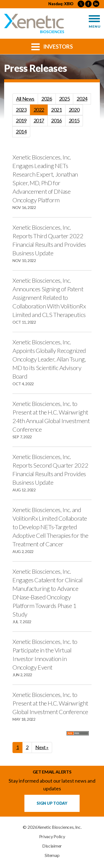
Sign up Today (52, 803)
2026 (47, 99)
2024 (82, 99)
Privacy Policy (52, 836)
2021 (56, 110)
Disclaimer (52, 846)
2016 (56, 120)
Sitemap (52, 855)
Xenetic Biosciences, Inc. (59, 827)
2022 (39, 110)
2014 (21, 132)
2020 (74, 110)
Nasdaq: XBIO (61, 4)
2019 (21, 120)
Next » (42, 747)
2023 (21, 110)
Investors (52, 46)
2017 (39, 120)
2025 (64, 99)
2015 (74, 120)
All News (25, 99)
